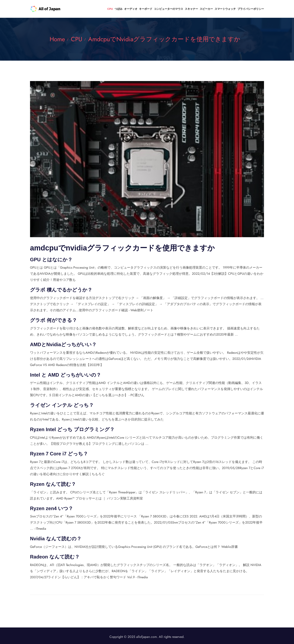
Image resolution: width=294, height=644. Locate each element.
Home (57, 39)
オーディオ (131, 9)
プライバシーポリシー (251, 9)
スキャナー (191, 9)
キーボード (146, 9)
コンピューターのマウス (169, 9)
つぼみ (119, 9)
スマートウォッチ (225, 9)
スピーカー (206, 9)
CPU (110, 9)
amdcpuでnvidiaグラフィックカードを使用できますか (164, 39)
